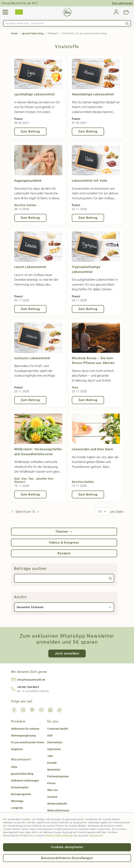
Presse (51, 783)
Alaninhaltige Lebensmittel (93, 94)
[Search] (127, 23)
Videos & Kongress (64, 542)
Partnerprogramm (58, 776)
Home (14, 33)
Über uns (53, 790)
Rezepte (64, 553)
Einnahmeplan (20, 787)
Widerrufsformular (58, 810)
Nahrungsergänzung (23, 736)
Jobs (50, 756)
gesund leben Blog (22, 774)
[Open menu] (5, 12)
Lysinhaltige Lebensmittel (34, 94)
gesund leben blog (33, 33)
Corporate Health (58, 729)
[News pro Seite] (102, 512)
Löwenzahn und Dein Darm (93, 449)
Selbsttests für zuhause (25, 729)
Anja (75, 387)
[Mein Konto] (116, 12)
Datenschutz (55, 742)
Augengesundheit (28, 181)
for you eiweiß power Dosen (28, 742)
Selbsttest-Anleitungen (25, 781)
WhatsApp (17, 801)
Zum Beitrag (30, 131)
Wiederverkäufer (57, 804)
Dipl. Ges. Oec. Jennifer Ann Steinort (34, 480)
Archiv (20, 597)
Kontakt (52, 763)
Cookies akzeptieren (67, 847)
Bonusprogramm (21, 794)
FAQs (14, 767)
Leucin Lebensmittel (30, 267)
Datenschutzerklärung (59, 836)
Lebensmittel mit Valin (90, 181)
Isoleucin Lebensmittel (32, 358)
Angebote (17, 749)
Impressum (96, 836)
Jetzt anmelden (67, 653)
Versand (52, 797)
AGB (50, 736)
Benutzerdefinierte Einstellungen (67, 858)
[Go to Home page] (67, 12)
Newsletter (54, 770)
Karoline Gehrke (25, 205)
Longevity (17, 808)
